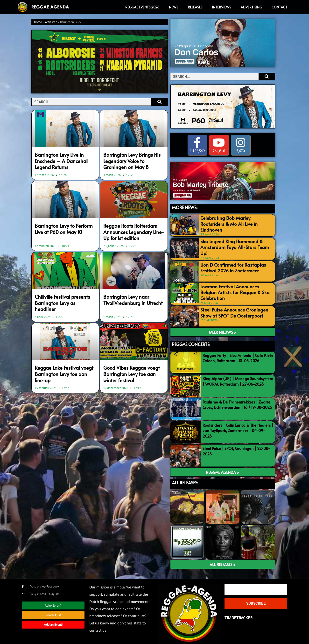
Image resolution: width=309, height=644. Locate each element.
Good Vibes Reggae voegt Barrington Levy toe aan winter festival (132, 360)
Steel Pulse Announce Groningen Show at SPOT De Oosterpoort (236, 307)
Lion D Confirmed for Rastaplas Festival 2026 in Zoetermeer (234, 264)
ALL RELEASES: (185, 478)
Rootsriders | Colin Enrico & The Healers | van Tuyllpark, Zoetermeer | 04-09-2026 (238, 426)
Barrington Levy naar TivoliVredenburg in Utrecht (129, 294)
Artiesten (51, 22)
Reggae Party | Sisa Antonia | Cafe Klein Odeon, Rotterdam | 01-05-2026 (238, 353)
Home (38, 22)
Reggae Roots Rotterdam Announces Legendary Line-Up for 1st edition (131, 228)
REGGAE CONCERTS (191, 340)
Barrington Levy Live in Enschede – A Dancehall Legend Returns (65, 157)
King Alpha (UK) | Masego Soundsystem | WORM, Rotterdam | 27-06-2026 (238, 376)
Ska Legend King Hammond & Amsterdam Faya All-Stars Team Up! (232, 242)
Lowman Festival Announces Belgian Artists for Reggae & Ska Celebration (232, 285)
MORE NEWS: (185, 207)
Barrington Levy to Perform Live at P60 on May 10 (63, 226)
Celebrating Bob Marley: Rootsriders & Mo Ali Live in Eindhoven (234, 220)
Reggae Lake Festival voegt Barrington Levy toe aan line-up (64, 357)
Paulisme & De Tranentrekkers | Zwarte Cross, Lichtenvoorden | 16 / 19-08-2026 (237, 400)
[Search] (159, 102)
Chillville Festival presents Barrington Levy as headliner (61, 294)
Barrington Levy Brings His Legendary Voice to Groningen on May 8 (131, 160)
